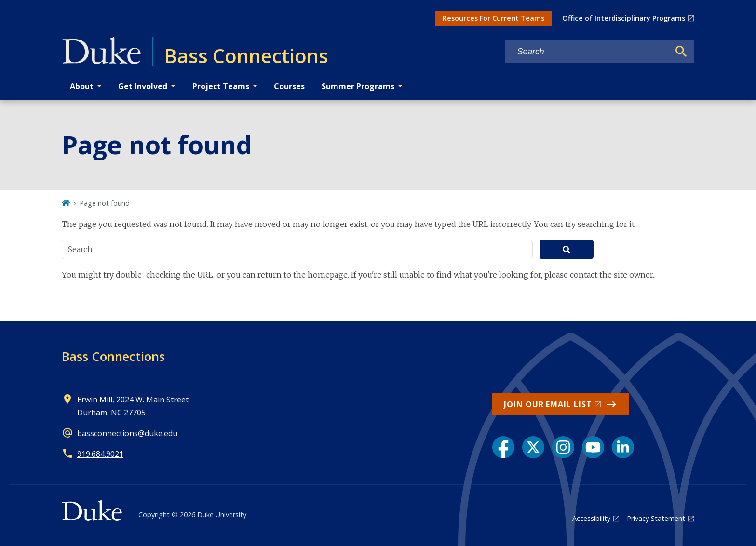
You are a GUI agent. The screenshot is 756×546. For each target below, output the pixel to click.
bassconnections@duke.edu (127, 433)
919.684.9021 (100, 454)
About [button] (82, 86)
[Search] (681, 52)
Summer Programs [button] (358, 86)
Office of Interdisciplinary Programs (624, 18)
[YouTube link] (593, 447)
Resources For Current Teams (493, 18)
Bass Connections (113, 356)
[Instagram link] (563, 447)
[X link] (533, 447)
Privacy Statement (656, 518)
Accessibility (591, 518)
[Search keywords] (587, 52)
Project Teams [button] (221, 86)
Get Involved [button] (143, 86)
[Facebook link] (503, 447)
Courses (289, 86)
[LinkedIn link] (623, 447)
